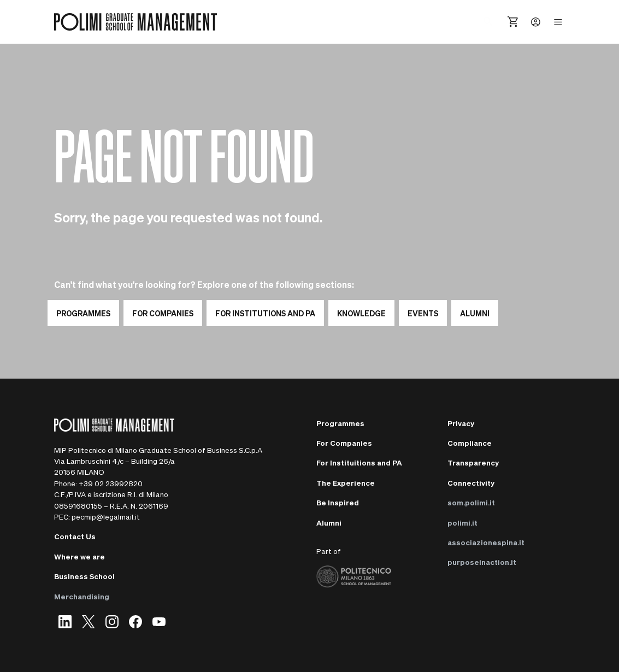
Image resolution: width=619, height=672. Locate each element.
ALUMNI (475, 313)
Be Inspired (338, 502)
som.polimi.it (471, 502)
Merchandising (82, 596)
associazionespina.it (486, 542)
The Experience (346, 483)
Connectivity (471, 483)
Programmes (83, 313)
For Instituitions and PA (359, 462)
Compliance (470, 443)
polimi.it (462, 523)
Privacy (461, 423)
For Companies (163, 313)
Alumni (329, 523)
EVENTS (423, 313)
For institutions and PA (265, 313)
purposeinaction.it (482, 562)
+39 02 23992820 (111, 483)
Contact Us (75, 536)
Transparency (473, 462)
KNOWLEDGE (361, 313)
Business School (84, 576)
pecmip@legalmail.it (106, 517)
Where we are (79, 556)
